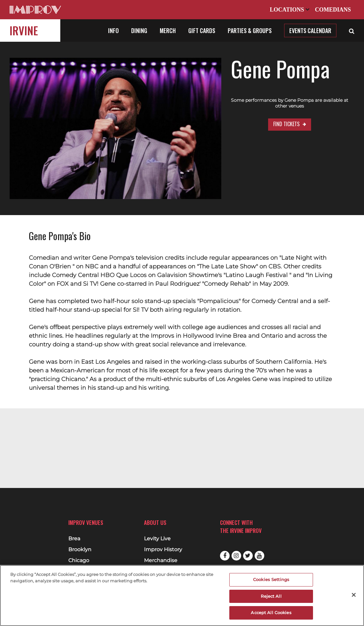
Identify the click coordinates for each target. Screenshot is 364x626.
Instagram (236, 556)
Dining (139, 30)
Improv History (163, 550)
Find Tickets (267, 118)
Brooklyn (80, 550)
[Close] (354, 595)
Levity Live (157, 539)
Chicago (79, 561)
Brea (74, 539)
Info (113, 30)
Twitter (248, 556)
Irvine (24, 30)
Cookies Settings (271, 579)
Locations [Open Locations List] (290, 10)
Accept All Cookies (271, 613)
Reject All (271, 596)
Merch (168, 30)
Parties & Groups (250, 30)
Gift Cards (202, 30)
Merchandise (161, 561)
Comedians (333, 10)
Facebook (225, 556)
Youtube (259, 556)
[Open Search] (352, 30)
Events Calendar (310, 30)
